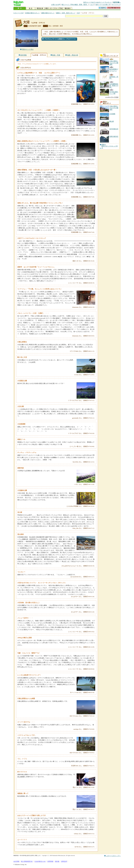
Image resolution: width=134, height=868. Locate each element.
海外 (31, 8)
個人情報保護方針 (27, 861)
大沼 (78, 13)
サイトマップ (116, 5)
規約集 (57, 861)
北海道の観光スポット (32, 13)
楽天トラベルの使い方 (103, 5)
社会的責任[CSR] (40, 861)
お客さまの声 (56, 5)
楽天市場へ (117, 2)
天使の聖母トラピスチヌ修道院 (114, 108)
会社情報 (16, 861)
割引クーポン (49, 8)
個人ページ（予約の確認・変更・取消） (75, 5)
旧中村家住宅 (114, 129)
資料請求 (64, 861)
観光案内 (68, 8)
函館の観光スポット (48, 13)
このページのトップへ (113, 856)
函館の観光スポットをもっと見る (110, 146)
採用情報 (50, 861)
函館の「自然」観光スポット (66, 13)
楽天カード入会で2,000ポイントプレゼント (98, 2)
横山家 (112, 121)
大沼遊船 (112, 114)
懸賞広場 (40, 8)
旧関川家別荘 (114, 137)
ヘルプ (92, 5)
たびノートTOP (18, 13)
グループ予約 (58, 8)
